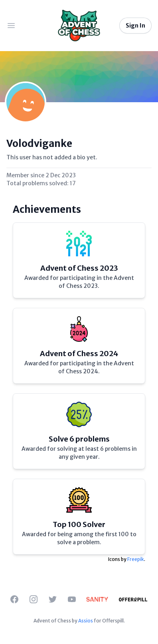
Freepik (136, 559)
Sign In (135, 26)
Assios (86, 621)
